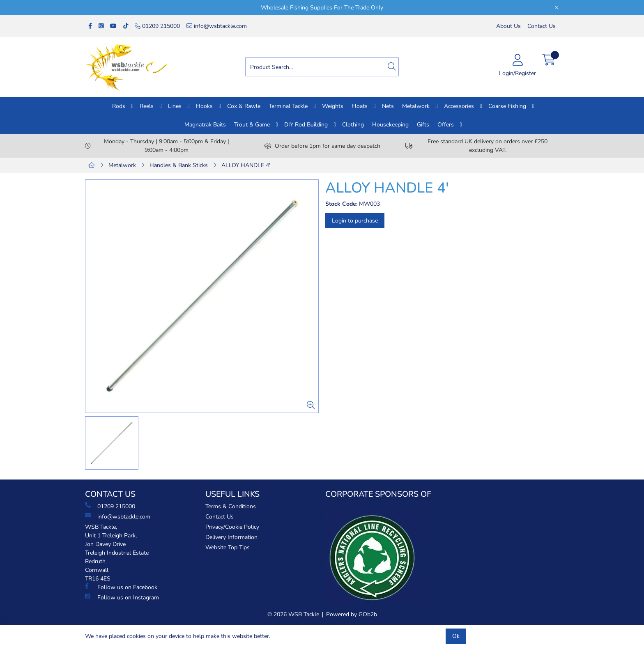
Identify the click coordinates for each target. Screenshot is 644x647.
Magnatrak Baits (205, 125)
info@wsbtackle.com (217, 26)
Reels (147, 106)
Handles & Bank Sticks (179, 165)
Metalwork (416, 106)
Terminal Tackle (288, 106)
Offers (446, 125)
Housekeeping (390, 125)
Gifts (423, 125)
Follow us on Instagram (122, 597)
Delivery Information (231, 537)
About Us (508, 26)
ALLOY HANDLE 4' (246, 165)
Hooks (204, 106)
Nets (388, 106)
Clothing (353, 125)
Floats (360, 106)
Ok (456, 636)
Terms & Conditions (231, 506)
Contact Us (542, 26)
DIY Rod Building (306, 125)
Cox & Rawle (244, 106)
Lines (175, 106)
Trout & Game (252, 125)
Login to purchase (355, 221)
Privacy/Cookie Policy (232, 527)
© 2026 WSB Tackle (293, 614)
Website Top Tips (228, 547)
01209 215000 (157, 26)
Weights (333, 106)
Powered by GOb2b (352, 614)
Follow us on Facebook (121, 587)
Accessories (459, 106)
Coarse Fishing (507, 106)
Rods (119, 106)
